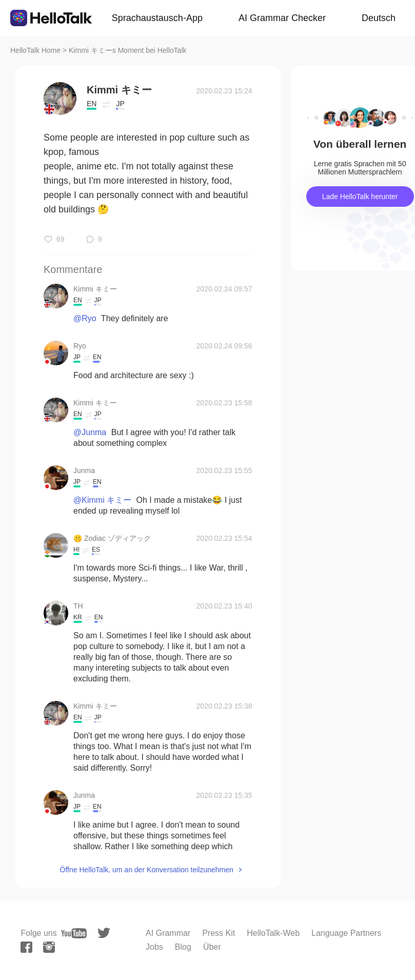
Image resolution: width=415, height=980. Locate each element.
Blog (183, 947)
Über (212, 947)
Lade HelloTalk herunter (360, 197)
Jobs (154, 947)
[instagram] (49, 947)
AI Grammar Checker (282, 18)
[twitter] (104, 933)
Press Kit (219, 933)
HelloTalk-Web (273, 933)
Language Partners (346, 933)
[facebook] (26, 947)
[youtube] (74, 933)
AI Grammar (168, 933)
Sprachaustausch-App (157, 18)
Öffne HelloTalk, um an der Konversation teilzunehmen (147, 870)
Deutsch (379, 18)
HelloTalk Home (35, 50)
